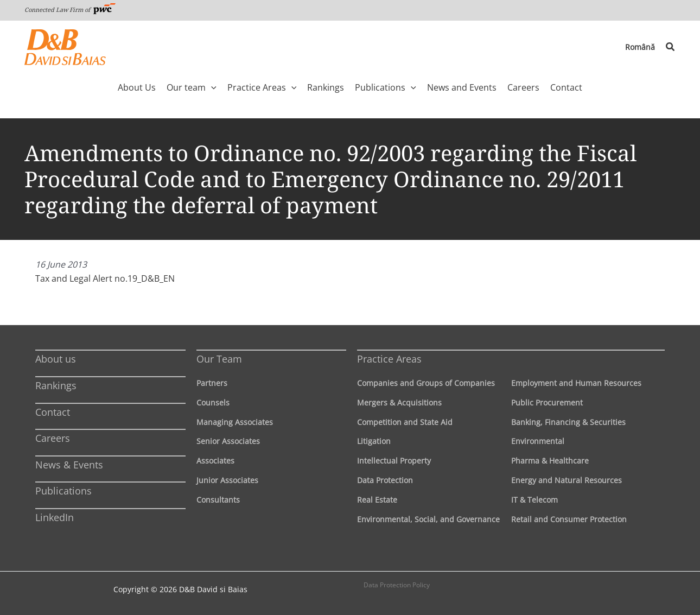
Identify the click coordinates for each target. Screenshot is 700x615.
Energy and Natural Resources (567, 480)
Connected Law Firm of (70, 9)
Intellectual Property (394, 461)
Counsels (213, 402)
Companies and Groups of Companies (426, 383)
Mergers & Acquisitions (399, 402)
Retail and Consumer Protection (569, 519)
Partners (212, 383)
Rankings (56, 385)
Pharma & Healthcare (550, 461)
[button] (671, 47)
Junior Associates (227, 480)
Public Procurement (547, 402)
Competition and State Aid (405, 422)
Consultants (218, 500)
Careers (53, 438)
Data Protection (385, 480)
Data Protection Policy (397, 585)
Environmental (538, 441)
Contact (53, 412)
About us (56, 359)
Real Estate (377, 500)
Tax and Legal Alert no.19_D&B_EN (105, 278)
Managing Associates (235, 422)
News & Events (69, 465)
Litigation (374, 441)
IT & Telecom (534, 500)
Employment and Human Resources (576, 383)
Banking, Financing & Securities (568, 422)
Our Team (219, 359)
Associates (215, 461)
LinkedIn (55, 517)
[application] (211, 87)
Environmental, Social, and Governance (428, 519)
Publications (63, 491)
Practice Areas (389, 359)
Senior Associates (228, 441)
